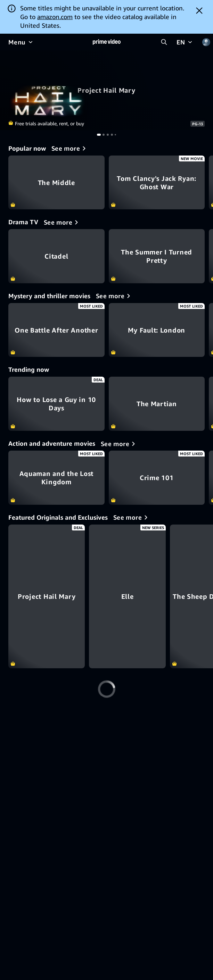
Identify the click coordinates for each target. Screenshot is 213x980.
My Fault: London (157, 330)
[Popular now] (70, 148)
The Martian (157, 404)
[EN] (185, 42)
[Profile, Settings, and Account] (206, 42)
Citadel (56, 256)
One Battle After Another (56, 330)
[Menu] (21, 42)
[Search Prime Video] (164, 42)
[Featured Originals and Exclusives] (132, 517)
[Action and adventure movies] (119, 444)
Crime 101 (157, 478)
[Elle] (157, 597)
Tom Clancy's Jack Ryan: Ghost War (157, 183)
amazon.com (55, 17)
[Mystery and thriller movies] (114, 296)
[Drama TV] (62, 222)
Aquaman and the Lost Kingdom (56, 478)
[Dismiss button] (199, 10)
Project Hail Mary (106, 90)
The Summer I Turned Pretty (157, 256)
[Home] (107, 42)
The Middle (56, 183)
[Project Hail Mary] (56, 597)
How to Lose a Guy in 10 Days (56, 404)
